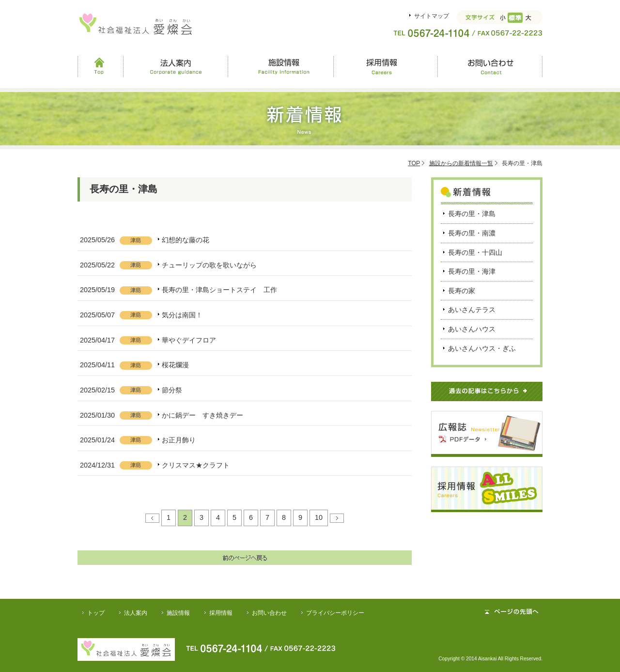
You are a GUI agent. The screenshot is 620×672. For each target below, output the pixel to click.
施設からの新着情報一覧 (461, 163)
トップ (96, 613)
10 (319, 517)
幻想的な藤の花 (186, 240)
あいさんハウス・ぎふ (482, 348)
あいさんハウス (472, 329)
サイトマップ (432, 16)
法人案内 (176, 66)
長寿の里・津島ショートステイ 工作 (219, 290)
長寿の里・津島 (472, 214)
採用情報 (385, 66)
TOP (414, 163)
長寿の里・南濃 (472, 233)
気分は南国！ (182, 315)
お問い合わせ (490, 66)
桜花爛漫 (175, 365)
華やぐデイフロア (189, 340)
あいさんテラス (472, 310)
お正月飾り (179, 440)
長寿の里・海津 (472, 271)
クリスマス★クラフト (196, 465)
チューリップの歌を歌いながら (209, 265)
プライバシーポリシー (335, 613)
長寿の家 (462, 291)
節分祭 (172, 390)
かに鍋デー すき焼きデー (202, 415)
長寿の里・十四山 (475, 252)
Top (100, 66)
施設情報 (280, 66)
